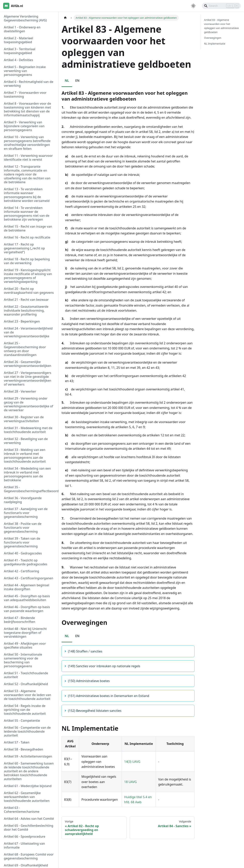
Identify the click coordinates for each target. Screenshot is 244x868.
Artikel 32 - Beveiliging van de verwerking (26, 441)
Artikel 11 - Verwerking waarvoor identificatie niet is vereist (28, 158)
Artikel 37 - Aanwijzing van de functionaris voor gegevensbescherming (26, 513)
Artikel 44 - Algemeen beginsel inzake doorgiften (27, 587)
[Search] (221, 6)
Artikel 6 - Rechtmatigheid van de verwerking (29, 84)
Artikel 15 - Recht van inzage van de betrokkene (28, 228)
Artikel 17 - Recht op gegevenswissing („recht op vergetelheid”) (24, 248)
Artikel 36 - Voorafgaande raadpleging (23, 500)
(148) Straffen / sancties (85, 651)
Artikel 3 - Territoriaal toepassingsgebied (20, 51)
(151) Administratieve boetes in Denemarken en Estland (109, 696)
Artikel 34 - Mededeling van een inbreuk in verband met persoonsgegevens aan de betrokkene (27, 474)
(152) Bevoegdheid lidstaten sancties (95, 711)
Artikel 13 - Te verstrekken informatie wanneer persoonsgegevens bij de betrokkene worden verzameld (27, 195)
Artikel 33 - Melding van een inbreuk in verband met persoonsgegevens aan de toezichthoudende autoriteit (25, 456)
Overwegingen (213, 38)
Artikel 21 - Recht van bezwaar (26, 300)
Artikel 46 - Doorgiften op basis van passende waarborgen (27, 609)
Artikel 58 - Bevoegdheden (23, 749)
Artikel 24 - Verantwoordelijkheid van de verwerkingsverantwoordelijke (28, 332)
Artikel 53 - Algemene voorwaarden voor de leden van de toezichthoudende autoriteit (27, 695)
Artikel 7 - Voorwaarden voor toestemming (25, 95)
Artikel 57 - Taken (17, 742)
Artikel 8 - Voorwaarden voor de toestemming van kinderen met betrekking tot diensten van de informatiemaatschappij (27, 109)
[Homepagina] (65, 18)
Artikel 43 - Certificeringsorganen (29, 578)
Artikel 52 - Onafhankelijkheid (26, 684)
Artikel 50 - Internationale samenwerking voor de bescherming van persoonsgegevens (23, 660)
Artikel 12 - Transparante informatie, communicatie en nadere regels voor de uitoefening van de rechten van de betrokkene (27, 174)
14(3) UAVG (132, 762)
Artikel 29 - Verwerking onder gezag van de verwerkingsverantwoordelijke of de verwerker (28, 404)
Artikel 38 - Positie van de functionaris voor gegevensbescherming (23, 528)
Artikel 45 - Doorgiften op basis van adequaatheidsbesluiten (27, 598)
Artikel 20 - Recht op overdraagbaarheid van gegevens (29, 291)
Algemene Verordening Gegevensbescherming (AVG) (25, 18)
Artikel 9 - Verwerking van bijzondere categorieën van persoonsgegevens (24, 126)
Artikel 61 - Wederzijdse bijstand (28, 786)
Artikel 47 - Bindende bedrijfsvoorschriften (19, 620)
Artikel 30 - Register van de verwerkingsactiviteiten (24, 419)
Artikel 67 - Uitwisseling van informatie (24, 845)
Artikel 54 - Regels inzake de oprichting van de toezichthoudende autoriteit (25, 710)
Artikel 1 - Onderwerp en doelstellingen (22, 29)
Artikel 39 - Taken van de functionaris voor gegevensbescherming (22, 542)
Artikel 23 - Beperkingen (22, 321)
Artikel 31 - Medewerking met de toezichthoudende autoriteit (28, 430)
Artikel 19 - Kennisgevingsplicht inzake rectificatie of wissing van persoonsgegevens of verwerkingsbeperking (28, 276)
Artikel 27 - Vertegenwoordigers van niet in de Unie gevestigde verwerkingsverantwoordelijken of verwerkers (28, 379)
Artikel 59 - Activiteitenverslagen (28, 756)
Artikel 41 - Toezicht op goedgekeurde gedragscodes (26, 562)
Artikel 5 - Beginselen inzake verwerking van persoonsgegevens (25, 71)
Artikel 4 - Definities (19, 60)
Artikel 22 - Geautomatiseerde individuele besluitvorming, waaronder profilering (26, 310)
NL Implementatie (215, 44)
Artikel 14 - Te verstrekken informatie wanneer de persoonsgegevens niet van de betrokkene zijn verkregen (27, 214)
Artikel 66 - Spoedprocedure (25, 836)
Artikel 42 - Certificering (22, 571)
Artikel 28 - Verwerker (20, 391)
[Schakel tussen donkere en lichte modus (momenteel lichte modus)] (193, 6)
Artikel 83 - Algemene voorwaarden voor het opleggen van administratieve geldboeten (221, 26)
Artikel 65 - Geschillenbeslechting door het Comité (29, 828)
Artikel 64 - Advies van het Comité (29, 819)
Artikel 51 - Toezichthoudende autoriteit (26, 675)
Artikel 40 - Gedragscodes (23, 553)
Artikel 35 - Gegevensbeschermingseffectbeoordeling (30, 489)
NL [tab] (67, 81)
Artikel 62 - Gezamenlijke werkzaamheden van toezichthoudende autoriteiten (27, 797)
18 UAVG (130, 782)
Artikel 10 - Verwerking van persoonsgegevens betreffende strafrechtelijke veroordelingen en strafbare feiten (27, 143)
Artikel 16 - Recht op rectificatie (27, 237)
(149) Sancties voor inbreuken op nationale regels (104, 666)
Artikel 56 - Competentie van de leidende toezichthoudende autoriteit (27, 731)
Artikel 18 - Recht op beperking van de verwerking (27, 261)
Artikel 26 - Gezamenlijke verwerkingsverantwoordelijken (28, 364)
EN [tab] (77, 81)
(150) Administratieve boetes (89, 681)
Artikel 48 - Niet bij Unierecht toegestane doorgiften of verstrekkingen (25, 633)
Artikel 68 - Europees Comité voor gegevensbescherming (29, 856)
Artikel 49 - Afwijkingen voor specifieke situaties (25, 645)
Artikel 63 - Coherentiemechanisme (22, 810)
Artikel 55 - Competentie (22, 721)
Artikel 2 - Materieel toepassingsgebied (19, 40)
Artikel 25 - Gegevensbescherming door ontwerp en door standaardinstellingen (25, 349)
